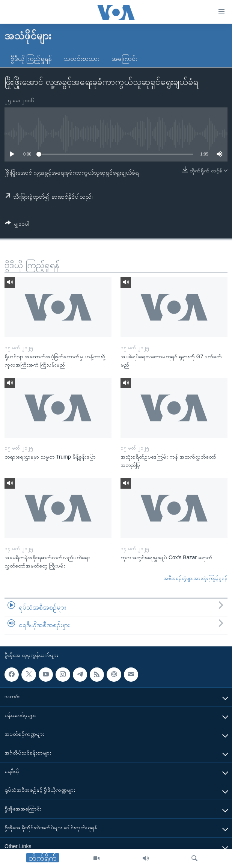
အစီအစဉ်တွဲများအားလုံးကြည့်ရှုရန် (196, 578)
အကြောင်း (124, 59)
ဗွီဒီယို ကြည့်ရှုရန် (31, 59)
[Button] (17, 225)
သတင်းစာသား (82, 59)
